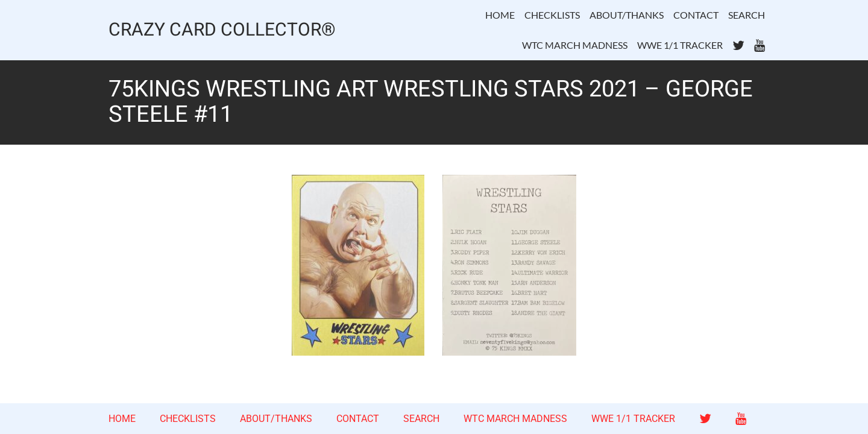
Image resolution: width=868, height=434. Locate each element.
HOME (500, 15)
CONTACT (696, 15)
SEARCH (747, 15)
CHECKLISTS (552, 15)
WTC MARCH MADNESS (575, 45)
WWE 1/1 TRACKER (680, 45)
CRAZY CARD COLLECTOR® (222, 30)
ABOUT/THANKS (627, 15)
